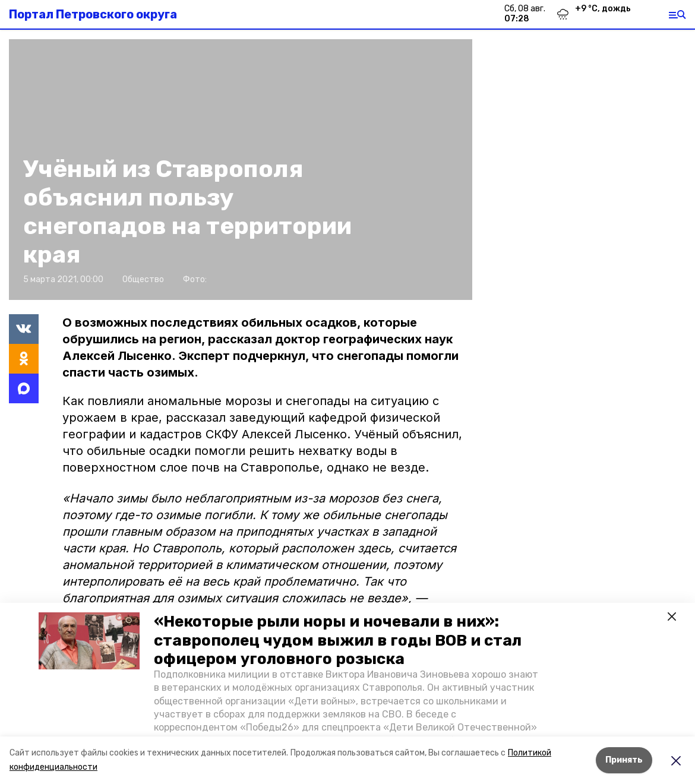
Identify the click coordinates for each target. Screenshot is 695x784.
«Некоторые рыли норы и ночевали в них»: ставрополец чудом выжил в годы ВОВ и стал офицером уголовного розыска (338, 640)
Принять (624, 760)
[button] (89, 641)
